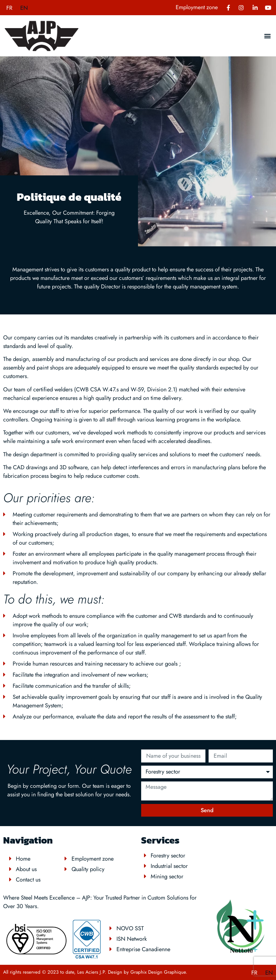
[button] (268, 36)
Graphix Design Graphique (158, 972)
